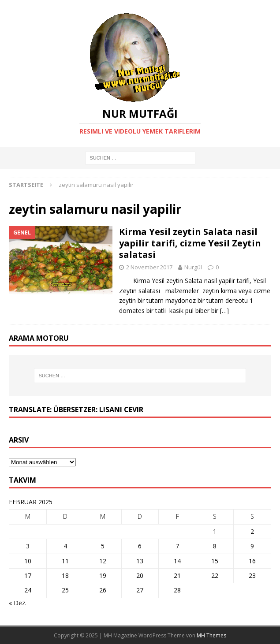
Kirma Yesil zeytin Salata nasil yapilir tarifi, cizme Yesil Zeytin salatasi (190, 243)
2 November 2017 (149, 267)
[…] (224, 311)
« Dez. (18, 603)
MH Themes (211, 635)
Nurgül (193, 267)
